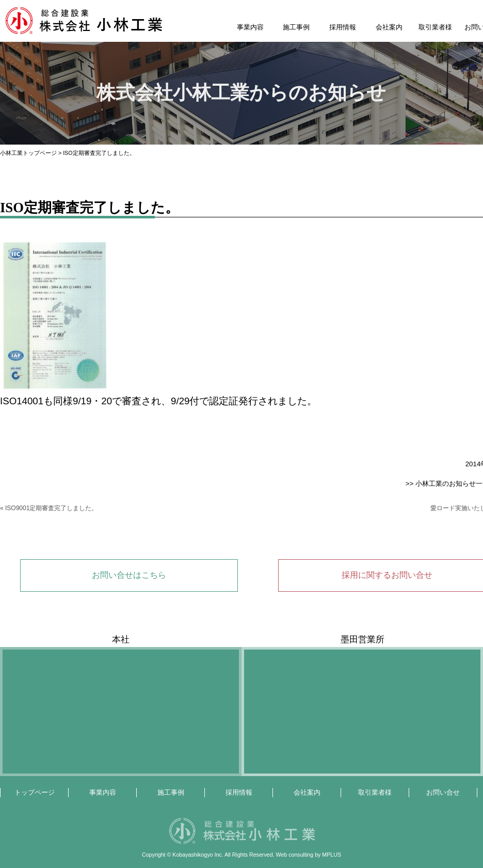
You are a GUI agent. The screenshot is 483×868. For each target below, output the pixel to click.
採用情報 (343, 27)
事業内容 (250, 27)
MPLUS (332, 855)
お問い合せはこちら (129, 575)
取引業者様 (435, 27)
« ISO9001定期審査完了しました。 (49, 508)
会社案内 (389, 27)
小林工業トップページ (28, 153)
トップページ (35, 792)
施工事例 (296, 27)
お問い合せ (443, 792)
